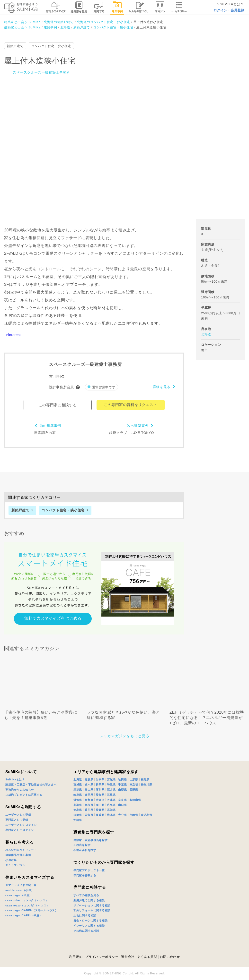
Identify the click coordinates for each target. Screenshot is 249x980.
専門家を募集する (85, 875)
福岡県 (78, 815)
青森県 (89, 779)
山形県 (134, 779)
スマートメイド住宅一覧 (21, 885)
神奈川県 (147, 785)
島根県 (89, 805)
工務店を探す (82, 845)
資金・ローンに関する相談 (90, 921)
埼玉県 (111, 785)
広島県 (111, 805)
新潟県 (78, 790)
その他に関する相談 (86, 931)
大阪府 (100, 800)
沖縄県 (78, 820)
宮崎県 (134, 815)
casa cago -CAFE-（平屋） (24, 915)
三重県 (111, 795)
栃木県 (89, 785)
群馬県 (100, 785)
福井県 (111, 790)
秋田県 (122, 779)
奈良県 (122, 800)
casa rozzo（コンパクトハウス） (27, 905)
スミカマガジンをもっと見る (124, 736)
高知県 (111, 810)
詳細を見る (162, 387)
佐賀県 (89, 815)
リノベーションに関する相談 (92, 905)
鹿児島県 (147, 815)
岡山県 (100, 805)
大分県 (122, 815)
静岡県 (89, 795)
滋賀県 (78, 800)
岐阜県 (78, 795)
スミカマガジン (15, 865)
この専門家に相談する (58, 405)
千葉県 (122, 785)
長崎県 (100, 815)
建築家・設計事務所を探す (90, 840)
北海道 (206, 334)
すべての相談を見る (86, 895)
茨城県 (78, 785)
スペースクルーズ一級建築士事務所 (41, 72)
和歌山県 (135, 800)
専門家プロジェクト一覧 (89, 870)
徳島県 (78, 810)
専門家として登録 (17, 820)
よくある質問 (147, 957)
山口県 (122, 805)
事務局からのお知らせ (20, 790)
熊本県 (111, 815)
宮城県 (111, 779)
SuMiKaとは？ (15, 779)
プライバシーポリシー (102, 957)
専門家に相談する (90, 887)
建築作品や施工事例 (18, 855)
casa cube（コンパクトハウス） (27, 900)
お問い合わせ (170, 957)
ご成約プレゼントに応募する (24, 795)
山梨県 (122, 790)
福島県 (145, 779)
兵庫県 (111, 800)
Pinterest (13, 335)
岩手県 (100, 779)
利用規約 (76, 957)
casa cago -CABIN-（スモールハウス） (32, 910)
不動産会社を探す (85, 850)
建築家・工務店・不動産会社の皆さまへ (31, 785)
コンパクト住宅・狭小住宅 (51, 46)
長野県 (134, 790)
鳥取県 (78, 805)
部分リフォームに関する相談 (92, 910)
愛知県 (100, 795)
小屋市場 (11, 860)
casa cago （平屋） (19, 895)
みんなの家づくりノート (21, 850)
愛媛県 (100, 810)
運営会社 (128, 957)
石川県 (100, 790)
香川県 (89, 810)
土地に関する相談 (85, 915)
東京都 (134, 785)
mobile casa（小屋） (20, 890)
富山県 (89, 790)
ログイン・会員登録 (229, 10)
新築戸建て (15, 46)
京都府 (89, 800)
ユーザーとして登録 (18, 815)
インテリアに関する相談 (89, 926)
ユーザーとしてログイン (21, 825)
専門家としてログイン (20, 830)
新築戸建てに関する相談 (89, 900)
